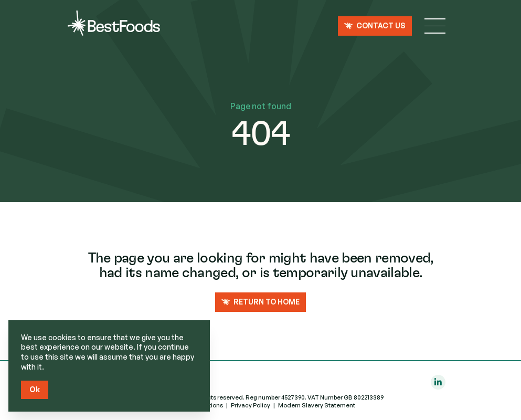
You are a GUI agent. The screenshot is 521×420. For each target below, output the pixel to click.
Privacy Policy (251, 405)
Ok (35, 389)
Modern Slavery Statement (317, 405)
